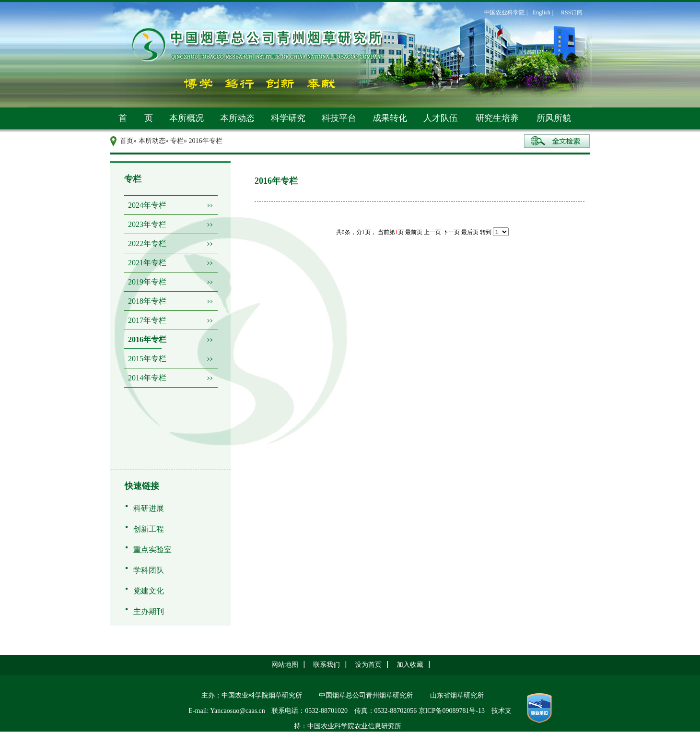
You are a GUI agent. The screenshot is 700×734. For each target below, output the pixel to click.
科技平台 (339, 118)
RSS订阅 (572, 12)
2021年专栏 (147, 263)
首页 (127, 141)
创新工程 (149, 529)
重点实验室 (152, 550)
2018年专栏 (147, 301)
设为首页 (368, 665)
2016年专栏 (147, 339)
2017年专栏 (147, 320)
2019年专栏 (147, 282)
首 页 (136, 118)
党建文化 (149, 591)
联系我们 (327, 665)
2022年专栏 (147, 243)
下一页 (451, 232)
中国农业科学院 (504, 12)
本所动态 (237, 118)
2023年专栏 (147, 224)
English (542, 12)
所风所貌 (554, 118)
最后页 (470, 232)
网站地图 (285, 665)
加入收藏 (410, 665)
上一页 (432, 232)
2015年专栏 (147, 359)
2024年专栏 (147, 205)
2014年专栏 (147, 378)
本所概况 (187, 118)
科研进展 (149, 508)
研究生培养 (497, 118)
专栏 (177, 141)
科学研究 (288, 118)
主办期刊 (149, 611)
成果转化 (390, 118)
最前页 (414, 232)
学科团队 (149, 570)
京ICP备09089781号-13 (452, 711)
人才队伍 (441, 118)
